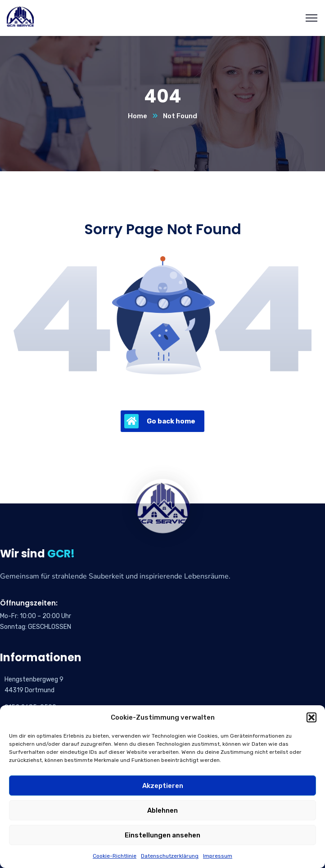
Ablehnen (162, 810)
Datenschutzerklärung (170, 856)
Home (138, 116)
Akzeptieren (163, 786)
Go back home (160, 421)
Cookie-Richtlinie (115, 856)
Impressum (218, 856)
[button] (311, 717)
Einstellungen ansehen (162, 835)
